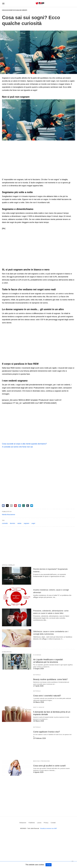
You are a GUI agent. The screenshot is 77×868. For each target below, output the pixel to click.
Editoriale (37, 675)
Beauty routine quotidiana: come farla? (50, 679)
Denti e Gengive (39, 707)
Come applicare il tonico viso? (47, 732)
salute (19, 523)
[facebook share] (3, 506)
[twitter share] (7, 506)
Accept (49, 865)
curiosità (5, 523)
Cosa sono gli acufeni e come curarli (49, 766)
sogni (33, 523)
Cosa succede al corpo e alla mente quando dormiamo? (24, 444)
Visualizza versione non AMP (48, 828)
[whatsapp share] (24, 506)
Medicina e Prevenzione (41, 761)
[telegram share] (32, 506)
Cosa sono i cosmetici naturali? (47, 696)
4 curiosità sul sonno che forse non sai (17, 447)
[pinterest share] (15, 506)
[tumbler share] (28, 506)
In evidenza (37, 655)
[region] (38, 160)
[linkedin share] (20, 506)
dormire (12, 523)
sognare (26, 523)
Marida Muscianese (9, 514)
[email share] (11, 506)
